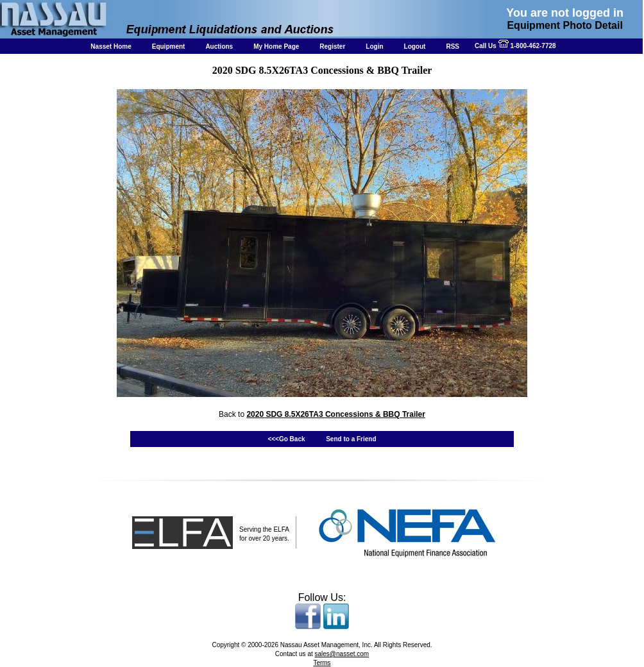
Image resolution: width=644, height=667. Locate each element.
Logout (415, 46)
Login (374, 46)
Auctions (219, 46)
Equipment (169, 46)
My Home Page (276, 46)
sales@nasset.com (342, 654)
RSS (453, 46)
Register (332, 46)
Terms (322, 663)
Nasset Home (111, 46)
